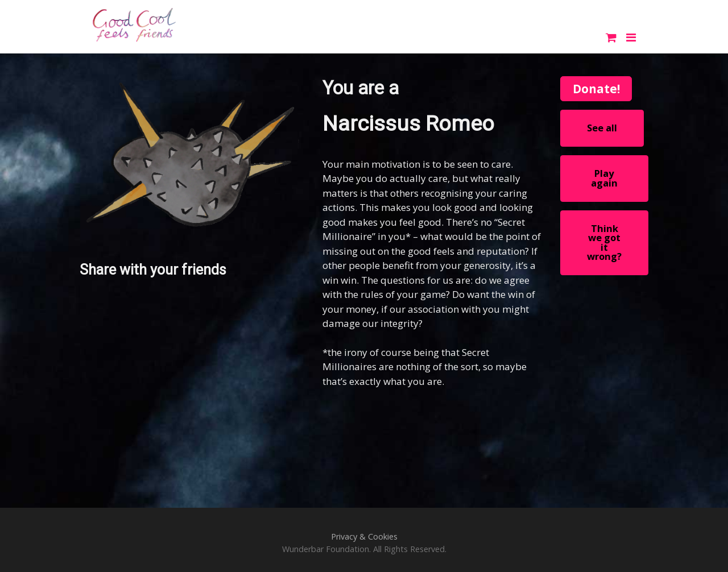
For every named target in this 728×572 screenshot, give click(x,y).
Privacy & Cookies (364, 536)
